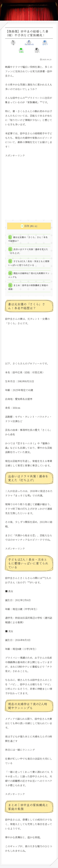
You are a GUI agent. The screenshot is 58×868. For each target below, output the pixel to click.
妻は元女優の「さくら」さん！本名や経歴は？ (28, 239)
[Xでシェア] (13, 43)
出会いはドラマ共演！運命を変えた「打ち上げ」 (28, 251)
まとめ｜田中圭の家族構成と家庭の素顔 (28, 287)
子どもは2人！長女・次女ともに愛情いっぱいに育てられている (29, 263)
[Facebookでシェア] (29, 43)
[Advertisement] (29, 187)
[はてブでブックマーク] (45, 43)
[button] (37, 50)
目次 (27, 226)
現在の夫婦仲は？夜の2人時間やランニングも (29, 275)
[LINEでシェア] (21, 50)
